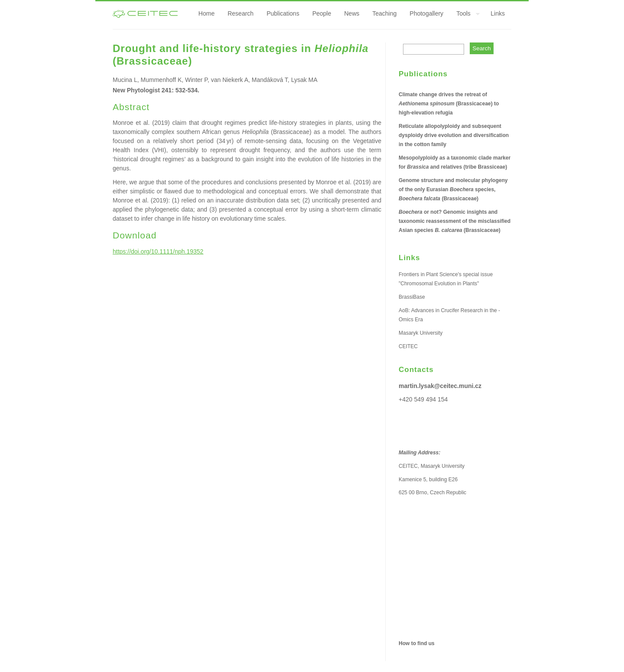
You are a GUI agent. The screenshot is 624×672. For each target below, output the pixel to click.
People (322, 13)
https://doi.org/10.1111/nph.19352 (158, 251)
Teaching (384, 13)
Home (206, 13)
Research (240, 13)
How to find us (417, 643)
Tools (465, 15)
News (352, 13)
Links (498, 13)
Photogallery (426, 13)
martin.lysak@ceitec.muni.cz (440, 386)
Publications (283, 13)
